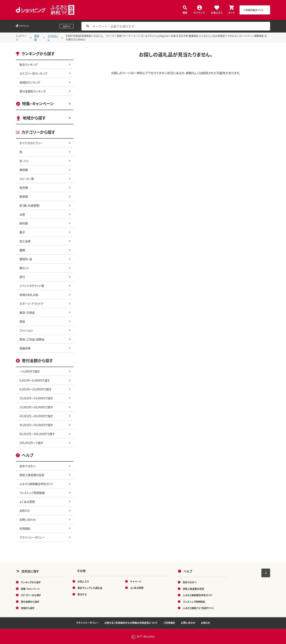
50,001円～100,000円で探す (37, 434)
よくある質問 (27, 502)
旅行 (22, 277)
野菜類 (37, 38)
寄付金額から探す (30, 601)
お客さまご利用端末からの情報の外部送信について (131, 623)
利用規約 (25, 528)
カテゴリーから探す (31, 595)
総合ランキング (28, 64)
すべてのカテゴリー (31, 143)
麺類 (22, 250)
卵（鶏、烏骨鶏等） (30, 205)
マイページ (199, 12)
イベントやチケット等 (32, 286)
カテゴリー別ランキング (33, 73)
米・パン (24, 161)
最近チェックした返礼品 (90, 588)
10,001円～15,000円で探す (36, 398)
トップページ (21, 38)
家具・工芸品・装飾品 (32, 339)
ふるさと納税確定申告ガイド (36, 484)
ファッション (26, 330)
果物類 (24, 170)
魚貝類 (24, 188)
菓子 (22, 232)
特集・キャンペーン (38, 104)
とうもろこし (53, 38)
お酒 (22, 214)
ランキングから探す (31, 582)
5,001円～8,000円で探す (35, 380)
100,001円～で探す (31, 443)
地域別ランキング (30, 82)
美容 (22, 321)
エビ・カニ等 (27, 179)
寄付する (82, 594)
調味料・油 (26, 259)
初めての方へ (28, 466)
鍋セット (24, 268)
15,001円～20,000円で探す (36, 407)
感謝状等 (25, 348)
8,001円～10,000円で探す (36, 389)
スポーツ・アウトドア (31, 304)
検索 (185, 12)
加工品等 (25, 241)
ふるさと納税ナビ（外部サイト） (198, 608)
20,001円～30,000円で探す (36, 416)
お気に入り (217, 12)
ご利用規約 (169, 623)
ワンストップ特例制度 (32, 493)
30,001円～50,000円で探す (36, 425)
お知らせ (25, 511)
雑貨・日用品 (27, 312)
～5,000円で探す (30, 371)
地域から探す (34, 118)
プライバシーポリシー (32, 537)
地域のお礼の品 (29, 295)
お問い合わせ (28, 519)
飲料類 (24, 223)
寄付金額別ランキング (33, 91)
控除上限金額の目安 (32, 475)
